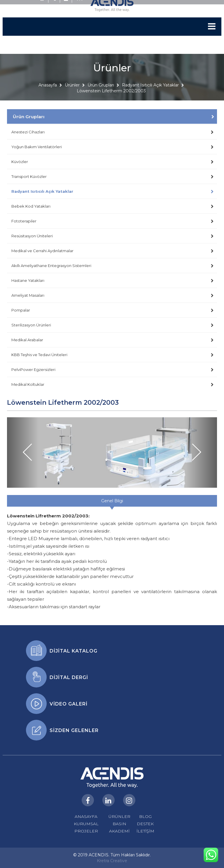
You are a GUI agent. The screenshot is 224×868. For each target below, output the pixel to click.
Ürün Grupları (101, 94)
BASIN (119, 824)
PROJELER (86, 831)
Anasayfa (48, 94)
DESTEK (145, 824)
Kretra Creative (112, 861)
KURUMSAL (86, 824)
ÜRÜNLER (119, 816)
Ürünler (72, 94)
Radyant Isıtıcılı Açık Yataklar (150, 94)
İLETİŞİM (145, 831)
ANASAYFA (86, 816)
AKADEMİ (119, 831)
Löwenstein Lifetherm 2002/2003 (111, 100)
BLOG (145, 816)
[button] (23, 452)
